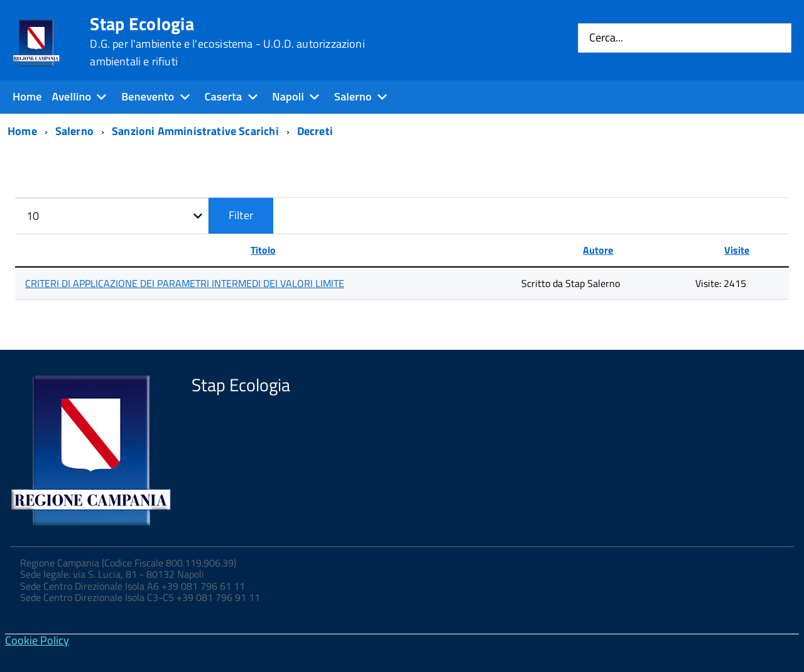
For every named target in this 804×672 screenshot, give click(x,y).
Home (27, 96)
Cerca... (606, 38)
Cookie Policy (37, 640)
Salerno (353, 96)
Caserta (223, 96)
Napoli (288, 96)
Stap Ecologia (227, 41)
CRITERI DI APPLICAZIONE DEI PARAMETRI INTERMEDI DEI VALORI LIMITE (185, 283)
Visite (737, 250)
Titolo (263, 250)
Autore (598, 250)
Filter (241, 215)
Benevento (148, 96)
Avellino (72, 96)
